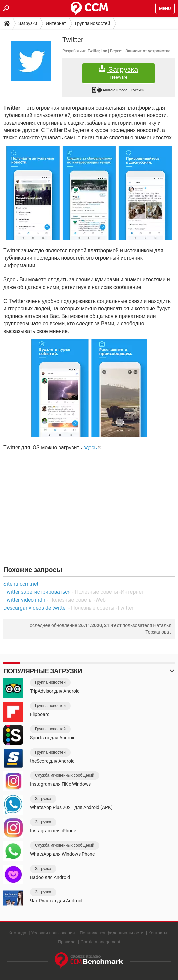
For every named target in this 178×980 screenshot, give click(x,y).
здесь (90, 447)
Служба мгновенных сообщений (65, 775)
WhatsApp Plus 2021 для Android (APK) (71, 807)
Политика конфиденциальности (111, 933)
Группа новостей (92, 23)
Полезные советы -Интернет (109, 592)
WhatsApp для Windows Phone (62, 854)
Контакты (158, 933)
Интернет (56, 23)
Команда (17, 933)
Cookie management (100, 942)
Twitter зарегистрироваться (37, 592)
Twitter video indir (24, 600)
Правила (67, 942)
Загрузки (28, 23)
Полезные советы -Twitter (102, 608)
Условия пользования (53, 933)
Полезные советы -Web (78, 600)
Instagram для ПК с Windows (60, 784)
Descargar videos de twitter (35, 608)
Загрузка (118, 73)
